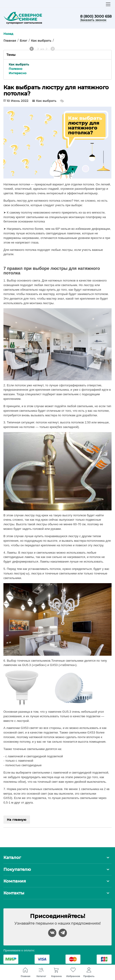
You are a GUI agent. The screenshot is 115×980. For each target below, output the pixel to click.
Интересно (18, 73)
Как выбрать (19, 64)
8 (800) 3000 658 (96, 16)
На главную (17, 820)
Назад (8, 34)
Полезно (15, 69)
